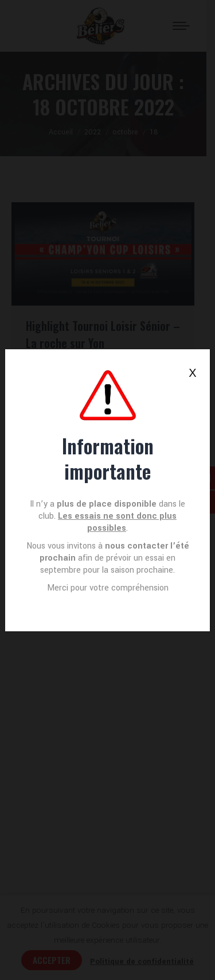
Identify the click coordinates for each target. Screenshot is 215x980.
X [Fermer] (192, 373)
